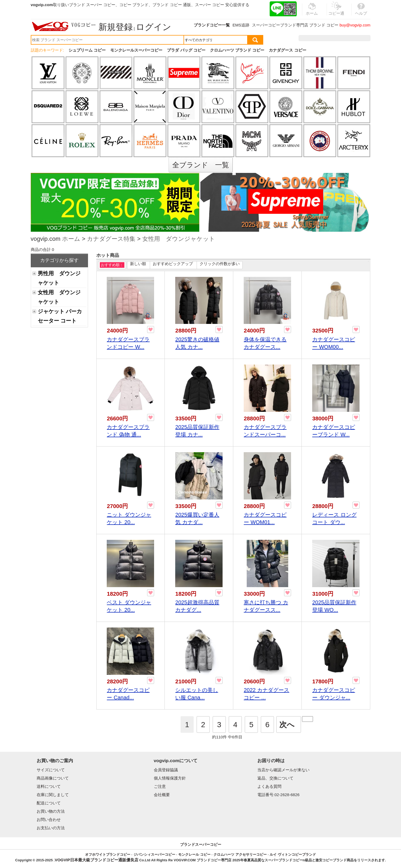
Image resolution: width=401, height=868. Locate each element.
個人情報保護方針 (170, 778)
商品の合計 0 (43, 249)
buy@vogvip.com (355, 25)
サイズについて (51, 770)
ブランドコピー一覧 (212, 25)
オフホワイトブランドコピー (108, 855)
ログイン (154, 27)
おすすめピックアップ (173, 264)
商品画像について (53, 778)
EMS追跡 (241, 25)
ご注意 (160, 786)
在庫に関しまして (53, 795)
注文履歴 (313, 38)
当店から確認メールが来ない (283, 770)
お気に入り (336, 38)
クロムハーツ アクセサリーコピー (240, 855)
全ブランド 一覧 (201, 165)
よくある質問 (269, 786)
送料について (49, 786)
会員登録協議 (166, 770)
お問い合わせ (49, 819)
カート (358, 38)
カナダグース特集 (111, 239)
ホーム (71, 239)
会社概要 (162, 795)
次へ (287, 725)
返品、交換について (275, 778)
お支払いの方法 (51, 828)
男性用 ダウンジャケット (59, 278)
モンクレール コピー (194, 855)
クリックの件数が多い (220, 264)
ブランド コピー (324, 25)
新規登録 (116, 27)
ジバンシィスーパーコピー (154, 855)
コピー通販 (337, 12)
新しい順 (138, 264)
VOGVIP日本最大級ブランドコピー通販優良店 (96, 860)
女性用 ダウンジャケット (179, 239)
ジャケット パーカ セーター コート (60, 316)
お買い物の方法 (51, 811)
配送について (49, 803)
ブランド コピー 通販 (172, 5)
